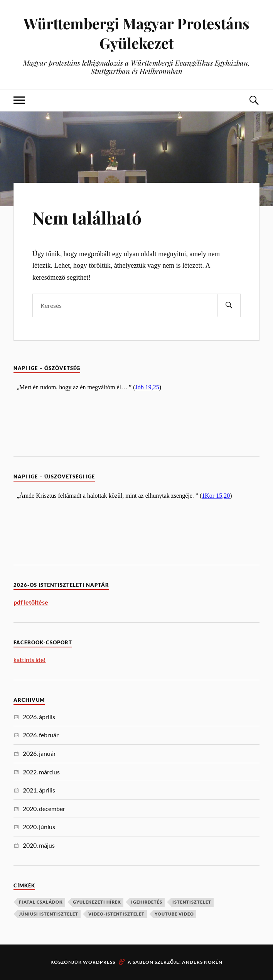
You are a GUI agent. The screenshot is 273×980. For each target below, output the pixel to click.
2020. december (44, 808)
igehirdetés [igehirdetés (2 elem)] (147, 902)
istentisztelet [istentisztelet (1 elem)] (192, 902)
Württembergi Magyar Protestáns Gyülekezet (136, 33)
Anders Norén (202, 962)
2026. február (41, 735)
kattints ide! (29, 660)
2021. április (39, 790)
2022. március (41, 772)
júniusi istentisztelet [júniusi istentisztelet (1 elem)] (49, 914)
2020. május (39, 845)
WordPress (99, 962)
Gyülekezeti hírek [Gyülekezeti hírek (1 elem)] (97, 902)
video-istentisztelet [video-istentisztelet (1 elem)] (116, 914)
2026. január (39, 753)
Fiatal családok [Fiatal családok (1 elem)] (41, 902)
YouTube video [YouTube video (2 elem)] (174, 914)
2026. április (39, 717)
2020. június (39, 827)
